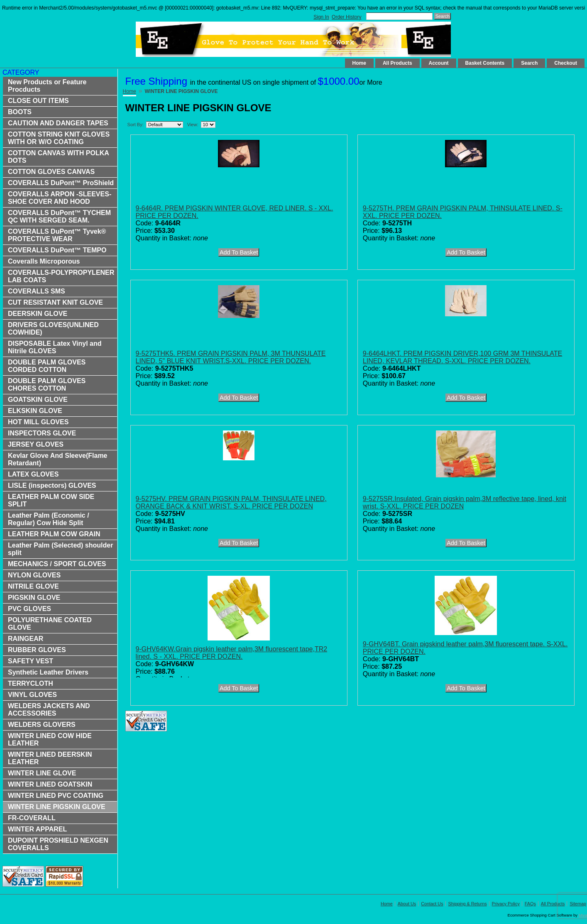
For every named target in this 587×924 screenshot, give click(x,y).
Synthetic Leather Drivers (48, 672)
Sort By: (136, 125)
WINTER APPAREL (37, 829)
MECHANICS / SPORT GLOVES (57, 564)
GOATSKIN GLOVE (38, 400)
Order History (346, 17)
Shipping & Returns (468, 904)
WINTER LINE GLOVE (42, 773)
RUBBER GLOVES (37, 650)
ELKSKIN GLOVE (35, 411)
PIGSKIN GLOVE (34, 598)
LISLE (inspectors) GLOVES (52, 485)
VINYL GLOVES (32, 695)
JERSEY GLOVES (36, 444)
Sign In (321, 17)
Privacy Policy (506, 904)
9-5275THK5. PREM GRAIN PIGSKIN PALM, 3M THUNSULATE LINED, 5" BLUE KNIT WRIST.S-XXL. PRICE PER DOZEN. (231, 357)
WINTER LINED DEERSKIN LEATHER (50, 758)
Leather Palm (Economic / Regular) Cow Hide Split (49, 519)
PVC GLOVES (29, 609)
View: (193, 125)
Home (359, 63)
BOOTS (20, 112)
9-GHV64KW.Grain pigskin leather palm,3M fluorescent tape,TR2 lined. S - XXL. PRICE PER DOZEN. (232, 653)
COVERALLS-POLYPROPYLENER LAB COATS (61, 276)
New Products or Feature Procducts (47, 86)
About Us (407, 904)
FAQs (530, 904)
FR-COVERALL (32, 818)
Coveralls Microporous (44, 261)
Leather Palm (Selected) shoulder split (60, 549)
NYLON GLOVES (34, 575)
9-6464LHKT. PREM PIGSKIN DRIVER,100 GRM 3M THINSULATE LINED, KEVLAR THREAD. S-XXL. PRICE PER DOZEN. (462, 357)
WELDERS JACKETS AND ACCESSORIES (49, 710)
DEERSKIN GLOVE (38, 314)
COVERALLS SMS (37, 291)
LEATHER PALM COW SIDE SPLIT (51, 500)
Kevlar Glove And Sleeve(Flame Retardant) (58, 459)
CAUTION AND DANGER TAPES (58, 123)
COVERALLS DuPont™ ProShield (61, 183)
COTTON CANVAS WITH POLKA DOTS (58, 157)
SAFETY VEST (31, 661)
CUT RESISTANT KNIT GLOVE (55, 302)
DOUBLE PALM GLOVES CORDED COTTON (47, 366)
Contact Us (432, 904)
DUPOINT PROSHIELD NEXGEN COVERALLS (58, 844)
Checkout (566, 63)
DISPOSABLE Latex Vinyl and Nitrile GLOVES (55, 347)
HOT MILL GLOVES (38, 422)
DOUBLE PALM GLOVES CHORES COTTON (47, 385)
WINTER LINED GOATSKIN (50, 784)
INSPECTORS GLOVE (42, 433)
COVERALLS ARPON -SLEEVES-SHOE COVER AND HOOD (60, 198)
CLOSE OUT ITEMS (38, 101)
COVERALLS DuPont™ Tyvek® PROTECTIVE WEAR (57, 235)
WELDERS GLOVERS (42, 725)
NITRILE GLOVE (33, 586)
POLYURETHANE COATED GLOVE (50, 624)
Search (529, 63)
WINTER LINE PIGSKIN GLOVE (57, 807)
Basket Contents (485, 63)
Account (439, 63)
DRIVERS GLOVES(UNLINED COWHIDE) (53, 329)
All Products (397, 63)
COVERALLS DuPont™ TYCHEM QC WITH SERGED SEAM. (59, 216)
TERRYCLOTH (31, 683)
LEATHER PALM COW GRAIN (54, 534)
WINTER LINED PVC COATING (56, 796)
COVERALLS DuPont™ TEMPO (57, 250)
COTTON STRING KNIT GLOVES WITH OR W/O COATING (59, 138)
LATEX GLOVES (33, 474)
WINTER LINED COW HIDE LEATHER (50, 739)
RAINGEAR (26, 639)
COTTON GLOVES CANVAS (51, 172)
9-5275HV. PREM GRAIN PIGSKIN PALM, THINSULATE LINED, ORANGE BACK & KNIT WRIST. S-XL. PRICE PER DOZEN (231, 502)
